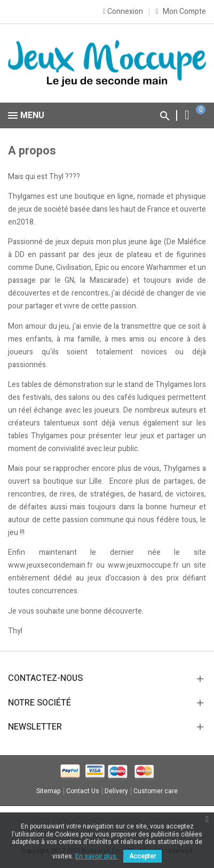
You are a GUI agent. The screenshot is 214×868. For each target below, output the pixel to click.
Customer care (156, 791)
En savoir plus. (97, 856)
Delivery (116, 791)
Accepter (142, 856)
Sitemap (49, 791)
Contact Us (83, 791)
